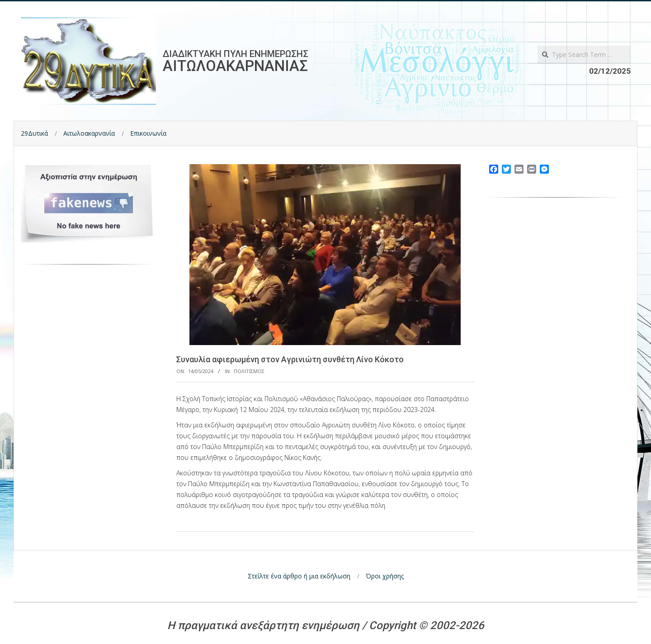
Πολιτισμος (249, 371)
